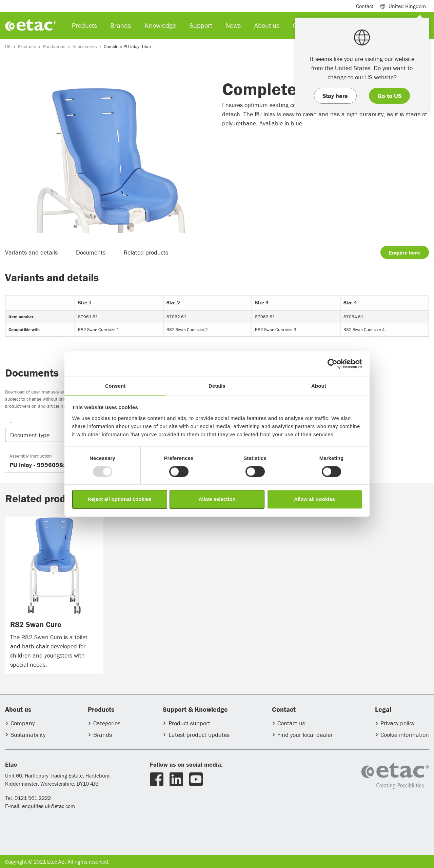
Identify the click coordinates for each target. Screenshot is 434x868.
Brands (103, 735)
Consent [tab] (115, 386)
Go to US (390, 96)
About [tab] (319, 386)
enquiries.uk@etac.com (48, 806)
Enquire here (405, 253)
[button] (57, 435)
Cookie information (405, 735)
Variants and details (31, 252)
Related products (146, 252)
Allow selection (217, 499)
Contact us (291, 723)
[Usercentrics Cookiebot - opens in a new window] (332, 364)
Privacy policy (397, 723)
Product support (189, 723)
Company (23, 723)
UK (8, 46)
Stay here (335, 96)
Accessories (85, 46)
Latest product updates (199, 735)
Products (27, 46)
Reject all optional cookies (119, 499)
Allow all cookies (314, 499)
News (233, 25)
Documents (91, 252)
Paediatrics (54, 46)
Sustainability (28, 735)
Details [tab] (217, 386)
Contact (365, 6)
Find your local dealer (305, 735)
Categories (107, 723)
